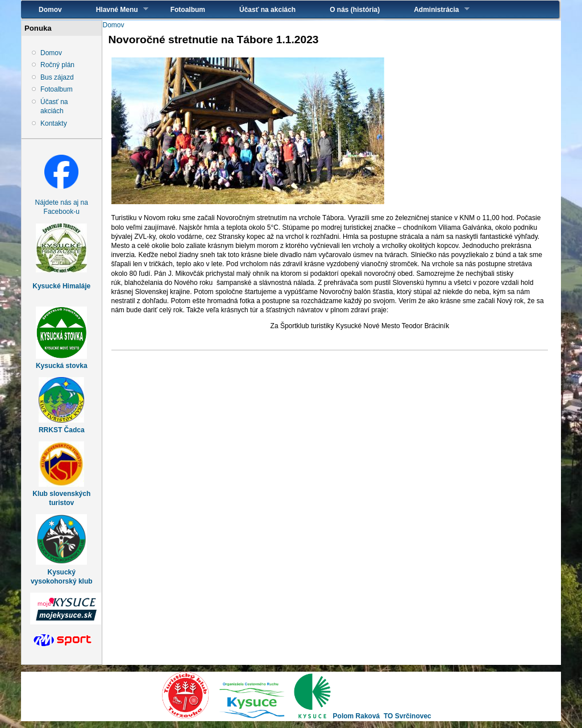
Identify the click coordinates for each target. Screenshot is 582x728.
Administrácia (433, 9)
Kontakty (54, 123)
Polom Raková (357, 716)
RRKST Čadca (62, 430)
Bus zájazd (57, 77)
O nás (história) (355, 10)
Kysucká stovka (62, 366)
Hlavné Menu (114, 9)
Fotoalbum (188, 10)
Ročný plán (57, 65)
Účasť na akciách (267, 10)
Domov (50, 10)
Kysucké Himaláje (61, 286)
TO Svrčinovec (408, 716)
